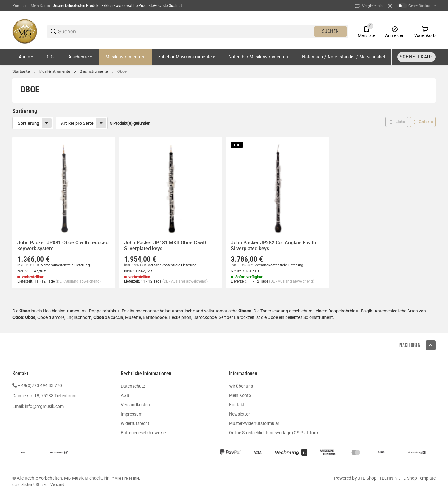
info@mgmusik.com (44, 406)
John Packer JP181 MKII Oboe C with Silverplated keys (166, 246)
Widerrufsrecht (135, 423)
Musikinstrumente (55, 71)
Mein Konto (40, 6)
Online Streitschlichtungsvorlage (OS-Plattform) (275, 433)
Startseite (21, 71)
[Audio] (26, 57)
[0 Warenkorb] (425, 31)
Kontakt (19, 6)
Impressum (132, 414)
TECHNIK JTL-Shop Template (407, 478)
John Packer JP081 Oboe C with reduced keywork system (63, 246)
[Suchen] (186, 32)
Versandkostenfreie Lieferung (65, 265)
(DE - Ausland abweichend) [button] (78, 281)
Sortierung (28, 123)
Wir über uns (241, 386)
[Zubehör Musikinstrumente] (187, 57)
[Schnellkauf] (416, 57)
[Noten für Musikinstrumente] (259, 57)
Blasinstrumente (94, 71)
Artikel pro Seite (77, 123)
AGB (125, 395)
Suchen (330, 31)
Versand (57, 485)
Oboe (122, 71)
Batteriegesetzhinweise (143, 433)
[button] (397, 122)
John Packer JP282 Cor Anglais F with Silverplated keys (273, 246)
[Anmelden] (395, 31)
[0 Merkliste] (366, 31)
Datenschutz (133, 386)
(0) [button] (373, 6)
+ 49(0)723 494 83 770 (40, 385)
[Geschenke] (80, 57)
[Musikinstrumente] (126, 57)
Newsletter (239, 414)
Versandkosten (135, 405)
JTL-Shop (368, 478)
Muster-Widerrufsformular (254, 423)
